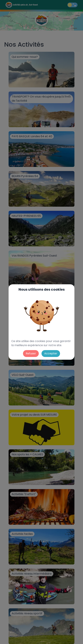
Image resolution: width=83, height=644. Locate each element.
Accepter (51, 353)
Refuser (31, 353)
